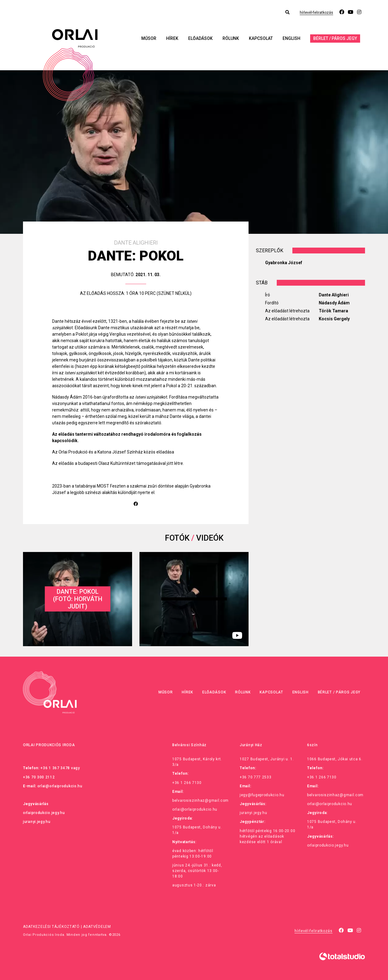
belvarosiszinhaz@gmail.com (200, 801)
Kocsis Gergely (334, 319)
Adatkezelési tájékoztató (51, 927)
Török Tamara (333, 311)
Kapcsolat (261, 38)
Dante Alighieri (334, 295)
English (291, 38)
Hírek (172, 38)
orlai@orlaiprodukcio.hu (60, 786)
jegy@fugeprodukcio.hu (262, 795)
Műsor (149, 38)
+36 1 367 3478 (55, 768)
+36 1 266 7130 (187, 783)
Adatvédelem (97, 927)
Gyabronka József (284, 263)
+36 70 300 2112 (39, 777)
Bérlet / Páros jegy (335, 38)
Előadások (200, 38)
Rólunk (231, 38)
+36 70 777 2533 (256, 777)
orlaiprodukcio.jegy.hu (44, 813)
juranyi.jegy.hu (37, 822)
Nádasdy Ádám (334, 303)
